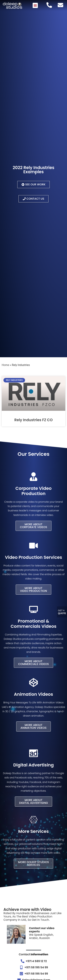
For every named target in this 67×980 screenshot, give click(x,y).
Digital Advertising (33, 765)
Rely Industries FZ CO (33, 420)
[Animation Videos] (33, 683)
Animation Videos (33, 694)
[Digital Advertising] (33, 753)
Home (5, 365)
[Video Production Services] (33, 546)
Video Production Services (34, 557)
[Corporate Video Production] (33, 477)
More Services (34, 831)
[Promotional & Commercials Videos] (33, 609)
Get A (62, 612)
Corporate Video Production (33, 491)
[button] (35, 5)
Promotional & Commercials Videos (33, 624)
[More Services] (33, 820)
